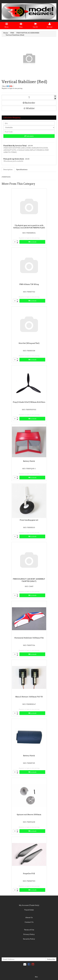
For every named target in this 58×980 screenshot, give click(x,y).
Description (8, 169)
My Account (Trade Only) (29, 905)
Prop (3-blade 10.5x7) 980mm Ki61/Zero (29, 402)
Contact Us (29, 922)
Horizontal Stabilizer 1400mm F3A (29, 638)
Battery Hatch (29, 461)
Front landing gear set (29, 520)
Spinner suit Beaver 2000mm (29, 815)
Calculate (29, 136)
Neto (36, 977)
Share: (8, 86)
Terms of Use (29, 930)
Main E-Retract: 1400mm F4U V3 (29, 697)
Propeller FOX (29, 874)
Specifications (22, 169)
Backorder (29, 103)
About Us (29, 917)
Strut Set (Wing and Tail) (29, 343)
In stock (32, 242)
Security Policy (29, 939)
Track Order (29, 910)
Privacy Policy (29, 934)
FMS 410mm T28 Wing (29, 284)
